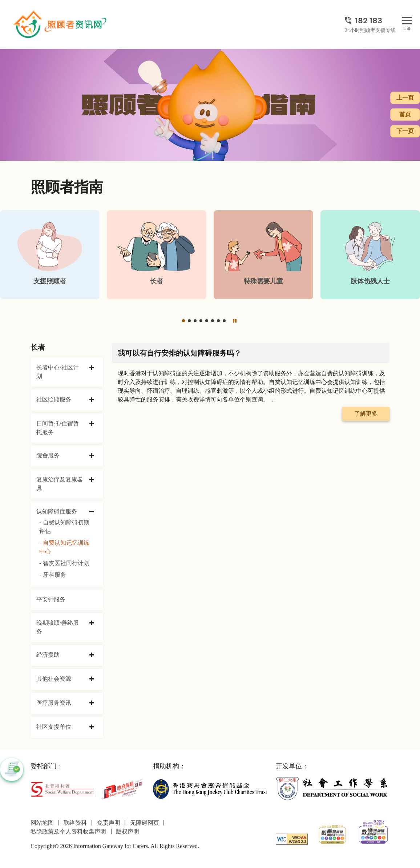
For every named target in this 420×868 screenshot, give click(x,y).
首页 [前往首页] (405, 114)
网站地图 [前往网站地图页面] (42, 823)
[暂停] (235, 320)
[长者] (157, 255)
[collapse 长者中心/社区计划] (92, 368)
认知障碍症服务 (57, 511)
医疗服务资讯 (54, 703)
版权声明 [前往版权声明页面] (128, 831)
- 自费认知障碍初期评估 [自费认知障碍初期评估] (64, 527)
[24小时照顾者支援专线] (370, 21)
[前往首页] (61, 24)
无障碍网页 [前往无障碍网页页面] (145, 823)
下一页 (405, 131)
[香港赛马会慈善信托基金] (210, 789)
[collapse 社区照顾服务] (92, 400)
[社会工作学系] (333, 789)
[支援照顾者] (50, 255)
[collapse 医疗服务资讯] (92, 703)
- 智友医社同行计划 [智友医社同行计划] (64, 563)
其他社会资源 (54, 679)
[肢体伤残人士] (370, 255)
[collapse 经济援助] (92, 655)
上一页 (405, 98)
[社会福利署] (62, 789)
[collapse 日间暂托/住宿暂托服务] (92, 424)
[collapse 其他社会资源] (92, 679)
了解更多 (366, 414)
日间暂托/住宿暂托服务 (57, 428)
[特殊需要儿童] (263, 255)
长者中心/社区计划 (57, 372)
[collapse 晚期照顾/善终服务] (92, 623)
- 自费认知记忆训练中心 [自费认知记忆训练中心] (64, 547)
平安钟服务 (51, 599)
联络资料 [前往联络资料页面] (75, 823)
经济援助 (48, 655)
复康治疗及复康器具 (60, 484)
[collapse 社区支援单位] (92, 727)
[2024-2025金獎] (332, 834)
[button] (183, 321)
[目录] (407, 21)
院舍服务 (48, 455)
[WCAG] (292, 838)
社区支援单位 (54, 727)
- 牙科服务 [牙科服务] (52, 575)
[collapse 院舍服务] (92, 456)
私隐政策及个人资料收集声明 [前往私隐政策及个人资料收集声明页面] (68, 831)
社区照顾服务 (54, 399)
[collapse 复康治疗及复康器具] (92, 480)
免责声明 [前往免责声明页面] (109, 823)
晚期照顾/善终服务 (57, 627)
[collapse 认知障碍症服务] (92, 512)
